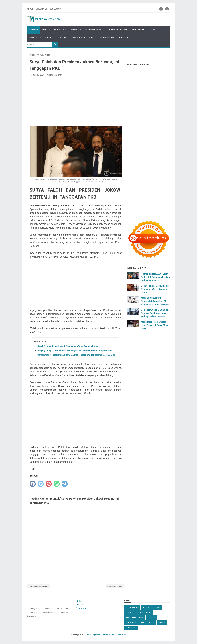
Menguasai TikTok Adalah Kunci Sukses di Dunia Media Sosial (155, 325)
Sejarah (151, 617)
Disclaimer (41, 9)
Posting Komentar (54, 75)
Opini (153, 30)
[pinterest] (49, 484)
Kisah (48, 38)
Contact (80, 605)
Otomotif (130, 612)
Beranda (34, 30)
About (30, 9)
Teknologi (76, 30)
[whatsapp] (57, 484)
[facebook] (33, 484)
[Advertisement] (76, 101)
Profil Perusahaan (135, 617)
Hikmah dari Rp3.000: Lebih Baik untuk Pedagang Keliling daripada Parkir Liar (155, 277)
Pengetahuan (78, 38)
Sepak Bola (131, 623)
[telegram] (65, 484)
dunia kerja (131, 628)
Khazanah (62, 38)
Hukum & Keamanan (118, 30)
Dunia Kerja (138, 30)
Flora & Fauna (107, 38)
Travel (151, 623)
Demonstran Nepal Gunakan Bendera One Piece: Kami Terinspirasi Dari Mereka (76, 355)
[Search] (39, 44)
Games (93, 38)
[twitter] (41, 484)
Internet (147, 607)
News (45, 30)
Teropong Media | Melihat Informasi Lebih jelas (106, 635)
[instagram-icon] (167, 9)
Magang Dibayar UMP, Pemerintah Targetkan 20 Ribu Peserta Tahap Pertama (75, 350)
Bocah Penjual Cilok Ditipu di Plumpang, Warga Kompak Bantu (68, 346)
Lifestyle (34, 38)
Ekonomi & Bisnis (94, 30)
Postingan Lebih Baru (39, 586)
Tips (142, 623)
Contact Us (55, 9)
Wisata (122, 38)
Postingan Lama (115, 586)
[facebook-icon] (161, 9)
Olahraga (59, 30)
